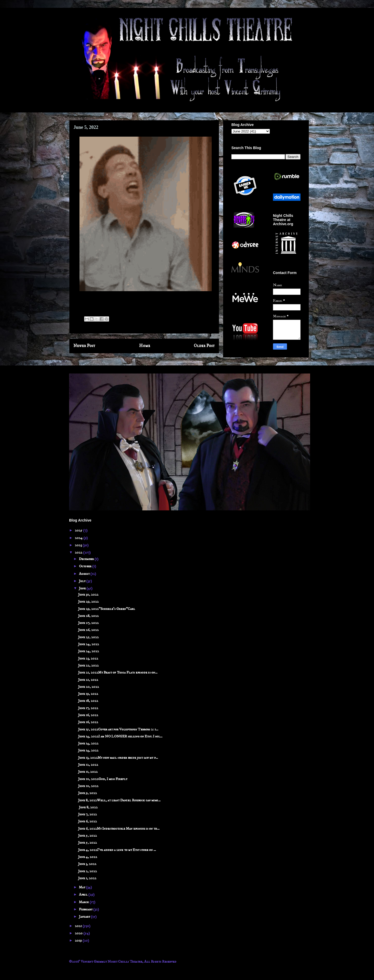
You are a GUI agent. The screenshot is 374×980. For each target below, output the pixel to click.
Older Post (204, 346)
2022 (79, 552)
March (84, 902)
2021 (79, 926)
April (84, 895)
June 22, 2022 (88, 665)
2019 (79, 941)
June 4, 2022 (88, 857)
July (83, 581)
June (83, 588)
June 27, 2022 (88, 623)
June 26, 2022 (88, 630)
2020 (79, 933)
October (86, 566)
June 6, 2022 (88, 821)
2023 (79, 545)
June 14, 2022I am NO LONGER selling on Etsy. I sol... (120, 736)
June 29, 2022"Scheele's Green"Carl (107, 609)
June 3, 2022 (87, 864)
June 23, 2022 (88, 658)
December (87, 559)
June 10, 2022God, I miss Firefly (103, 779)
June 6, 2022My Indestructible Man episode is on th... (119, 829)
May (82, 887)
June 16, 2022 (88, 715)
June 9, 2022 (88, 793)
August (85, 574)
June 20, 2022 (89, 687)
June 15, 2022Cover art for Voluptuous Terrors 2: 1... (118, 729)
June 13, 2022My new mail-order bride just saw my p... (118, 758)
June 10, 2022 (88, 786)
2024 (79, 538)
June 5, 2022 (88, 836)
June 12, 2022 (88, 765)
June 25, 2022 (88, 637)
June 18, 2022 (88, 701)
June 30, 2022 (88, 595)
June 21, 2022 (88, 680)
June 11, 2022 (88, 772)
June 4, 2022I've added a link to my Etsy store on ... (117, 850)
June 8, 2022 (88, 807)
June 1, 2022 (87, 878)
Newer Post (84, 346)
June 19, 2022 (88, 694)
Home (145, 346)
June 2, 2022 (88, 871)
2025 (79, 530)
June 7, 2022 (88, 814)
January (85, 917)
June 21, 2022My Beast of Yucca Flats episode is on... (118, 672)
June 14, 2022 (88, 743)
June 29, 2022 (88, 602)
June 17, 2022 (88, 708)
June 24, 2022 (89, 644)
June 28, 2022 (88, 616)
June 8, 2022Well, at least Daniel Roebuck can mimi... (119, 800)
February (86, 909)
